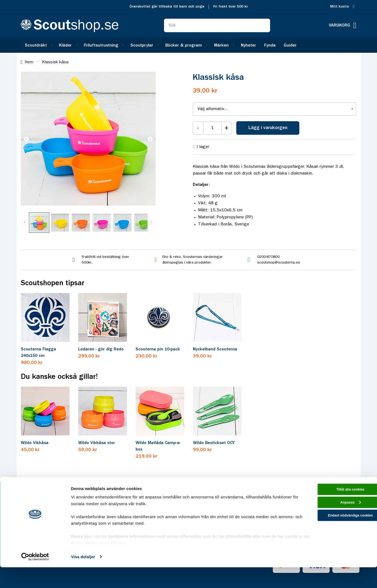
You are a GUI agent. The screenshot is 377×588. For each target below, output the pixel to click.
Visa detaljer (83, 577)
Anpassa (332, 526)
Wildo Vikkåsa (35, 443)
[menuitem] (38, 45)
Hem (29, 62)
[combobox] (217, 25)
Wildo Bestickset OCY (214, 443)
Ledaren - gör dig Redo (101, 349)
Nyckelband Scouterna (215, 349)
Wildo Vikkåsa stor (97, 443)
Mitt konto (340, 7)
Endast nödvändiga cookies (332, 542)
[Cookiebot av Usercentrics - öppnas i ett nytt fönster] (35, 577)
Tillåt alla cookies (332, 511)
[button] (26, 139)
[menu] (189, 45)
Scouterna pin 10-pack (158, 349)
